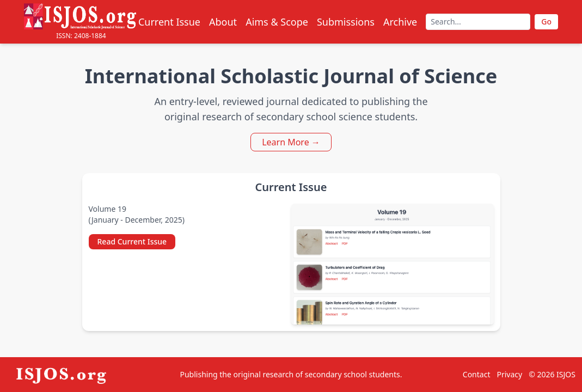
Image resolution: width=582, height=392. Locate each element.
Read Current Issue (132, 241)
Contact (477, 374)
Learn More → (291, 142)
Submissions (346, 22)
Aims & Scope (277, 22)
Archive (400, 22)
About (223, 22)
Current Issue (169, 22)
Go (546, 22)
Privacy (509, 374)
